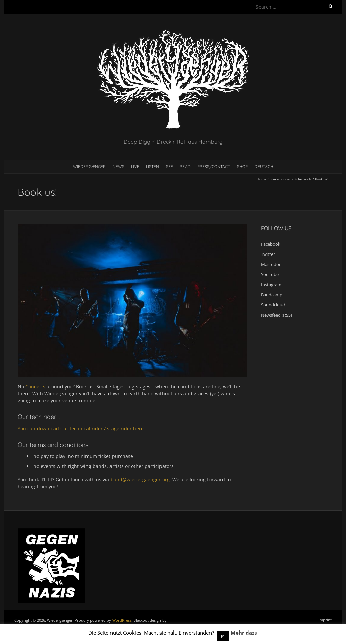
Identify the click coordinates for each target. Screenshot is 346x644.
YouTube (270, 274)
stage (114, 428)
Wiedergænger (89, 167)
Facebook (271, 244)
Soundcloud (273, 305)
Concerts (36, 387)
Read (185, 167)
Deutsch (264, 167)
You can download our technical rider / (62, 428)
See (169, 167)
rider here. (133, 428)
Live (135, 167)
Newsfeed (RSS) (276, 315)
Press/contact (214, 167)
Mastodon (271, 264)
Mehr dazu (244, 633)
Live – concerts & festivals (291, 179)
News (118, 167)
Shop (242, 167)
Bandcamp (272, 295)
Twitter (268, 254)
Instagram (271, 285)
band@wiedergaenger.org (140, 479)
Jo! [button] (223, 636)
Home (262, 179)
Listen (153, 167)
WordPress (122, 620)
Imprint (325, 620)
